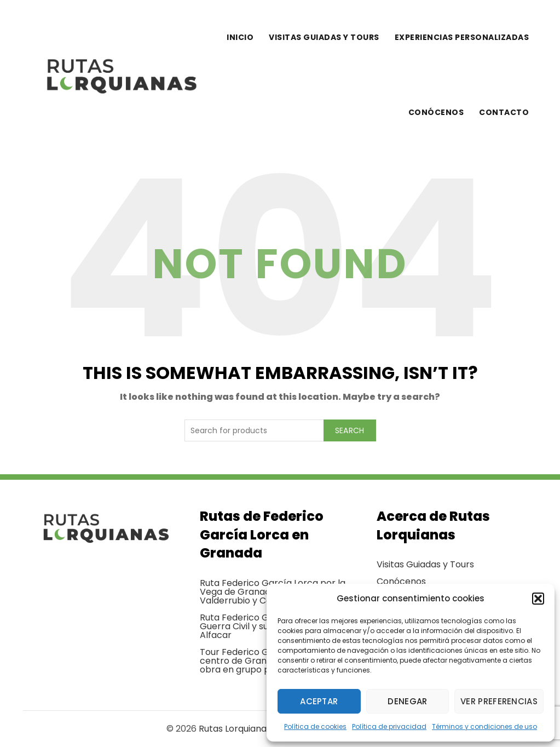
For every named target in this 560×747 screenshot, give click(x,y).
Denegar (407, 701)
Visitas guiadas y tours (324, 37)
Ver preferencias (499, 701)
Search (350, 430)
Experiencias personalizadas (462, 37)
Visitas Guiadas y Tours (425, 564)
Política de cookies (315, 726)
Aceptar (319, 701)
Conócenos (436, 112)
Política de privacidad (389, 726)
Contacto (504, 112)
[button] (538, 599)
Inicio (240, 37)
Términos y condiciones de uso (484, 726)
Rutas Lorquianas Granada (255, 729)
